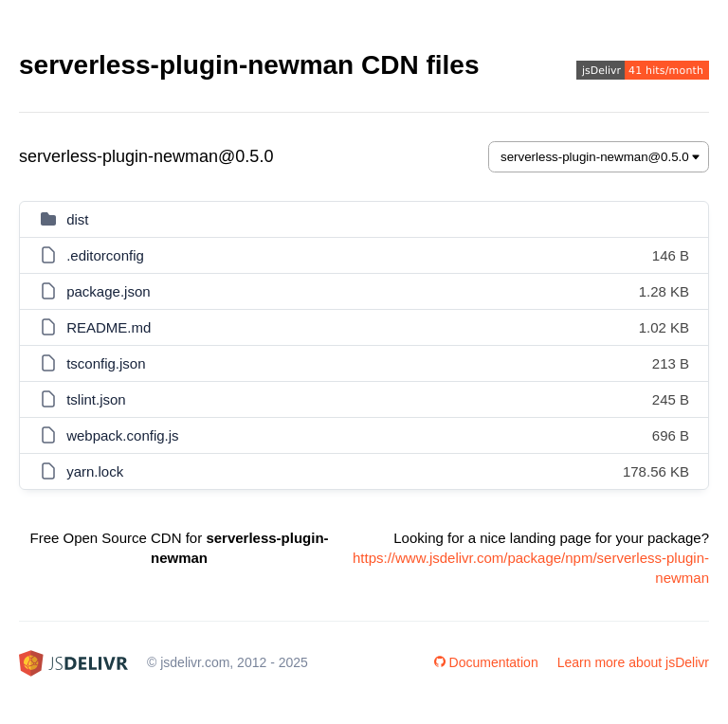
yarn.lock (95, 471)
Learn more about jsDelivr (633, 662)
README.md (109, 327)
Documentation (486, 662)
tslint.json (96, 399)
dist (77, 219)
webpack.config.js (122, 435)
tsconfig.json (106, 363)
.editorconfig (105, 255)
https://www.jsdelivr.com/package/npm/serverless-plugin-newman (531, 568)
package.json (108, 291)
